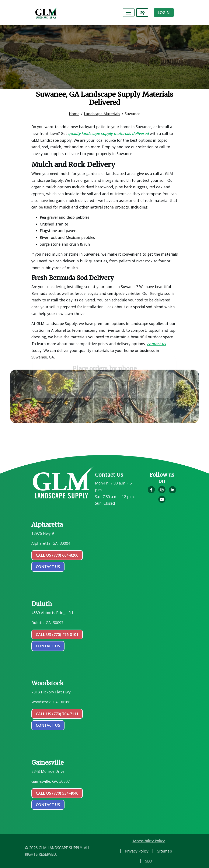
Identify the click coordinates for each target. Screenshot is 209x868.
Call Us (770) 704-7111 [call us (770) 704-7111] (57, 714)
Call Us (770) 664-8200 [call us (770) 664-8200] (57, 555)
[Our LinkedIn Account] (173, 492)
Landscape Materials (102, 111)
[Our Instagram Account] (162, 492)
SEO (172, 861)
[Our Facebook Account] (151, 492)
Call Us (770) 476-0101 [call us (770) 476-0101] (57, 634)
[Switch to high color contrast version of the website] (142, 13)
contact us (48, 567)
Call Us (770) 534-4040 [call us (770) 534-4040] (57, 793)
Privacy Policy (161, 851)
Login (164, 13)
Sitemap (189, 851)
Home (74, 111)
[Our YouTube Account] (162, 501)
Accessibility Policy (172, 841)
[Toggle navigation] (129, 13)
